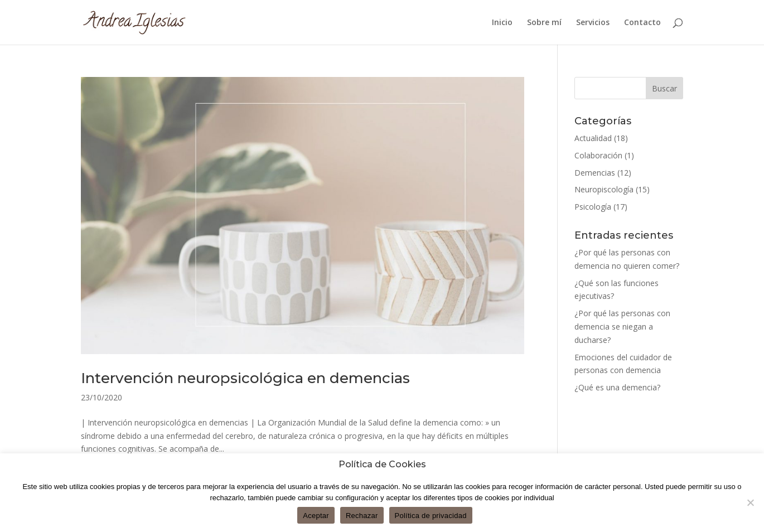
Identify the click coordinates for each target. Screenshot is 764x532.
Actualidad (593, 138)
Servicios (593, 23)
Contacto (642, 23)
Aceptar (316, 516)
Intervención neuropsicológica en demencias (245, 378)
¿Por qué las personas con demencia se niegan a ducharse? (622, 327)
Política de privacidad (431, 516)
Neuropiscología (604, 189)
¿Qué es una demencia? (617, 387)
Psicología (593, 207)
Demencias (595, 173)
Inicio (502, 23)
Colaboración (598, 155)
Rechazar (362, 516)
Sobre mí (544, 23)
